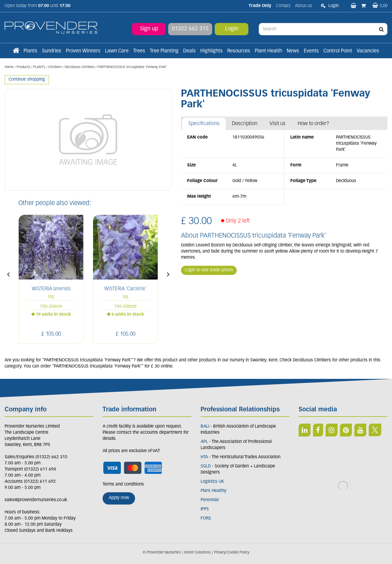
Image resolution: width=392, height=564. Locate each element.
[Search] (323, 29)
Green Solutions (197, 553)
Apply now (119, 498)
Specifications (204, 124)
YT (360, 430)
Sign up (149, 29)
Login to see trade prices (209, 270)
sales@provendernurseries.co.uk (36, 500)
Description (245, 124)
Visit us (277, 124)
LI (305, 430)
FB (318, 430)
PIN (346, 430)
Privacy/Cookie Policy (232, 553)
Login (232, 29)
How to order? (313, 124)
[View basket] (380, 6)
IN (332, 430)
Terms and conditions (123, 484)
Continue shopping (27, 80)
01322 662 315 (190, 29)
